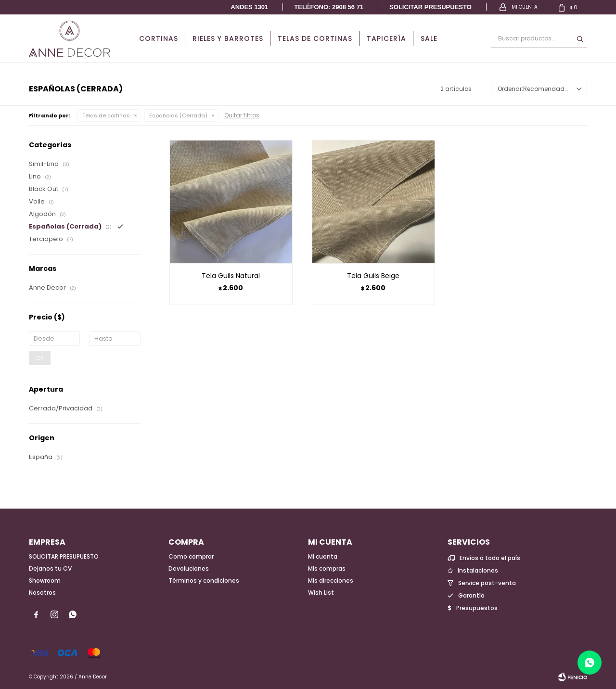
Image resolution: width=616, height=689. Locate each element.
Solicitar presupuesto (430, 7)
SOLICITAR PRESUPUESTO (64, 556)
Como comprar (191, 556)
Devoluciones (189, 568)
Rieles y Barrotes (228, 38)
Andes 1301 (249, 7)
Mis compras (327, 568)
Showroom (45, 581)
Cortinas (159, 38)
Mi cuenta (323, 556)
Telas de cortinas (315, 38)
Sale (429, 38)
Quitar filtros (242, 115)
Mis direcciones (331, 581)
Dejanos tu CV (50, 568)
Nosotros (42, 593)
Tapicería (386, 38)
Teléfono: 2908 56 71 (329, 7)
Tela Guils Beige (373, 276)
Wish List (321, 593)
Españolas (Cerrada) (178, 115)
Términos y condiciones (204, 581)
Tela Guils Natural (231, 276)
